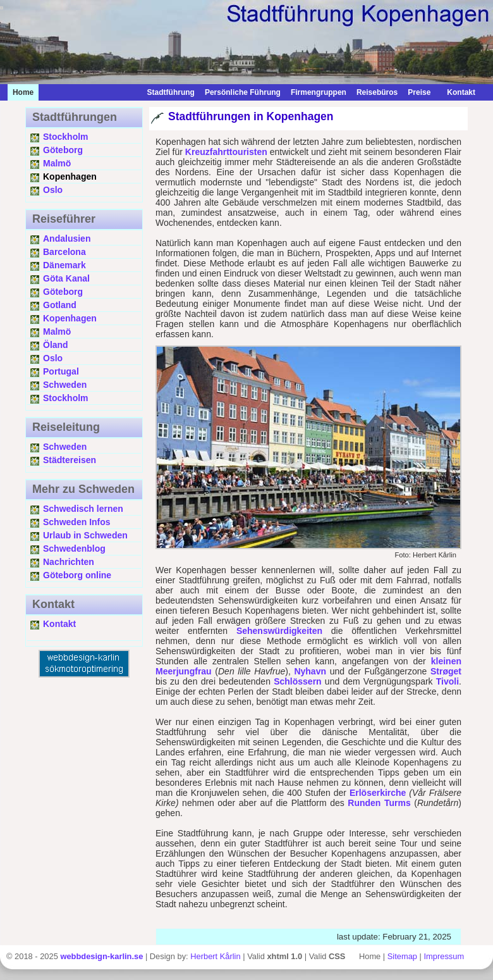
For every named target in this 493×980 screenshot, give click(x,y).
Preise (419, 92)
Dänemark (64, 265)
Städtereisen (70, 460)
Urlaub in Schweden (85, 535)
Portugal (61, 371)
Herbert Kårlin (215, 956)
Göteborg (63, 150)
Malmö (57, 163)
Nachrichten (69, 562)
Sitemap (402, 956)
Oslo (53, 190)
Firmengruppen (319, 92)
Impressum (444, 956)
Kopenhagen (70, 318)
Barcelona (64, 252)
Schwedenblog (74, 549)
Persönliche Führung (243, 92)
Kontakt (458, 92)
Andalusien (67, 239)
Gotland (60, 305)
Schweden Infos (77, 522)
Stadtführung (171, 92)
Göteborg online (77, 575)
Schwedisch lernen (83, 509)
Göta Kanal (66, 278)
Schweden (65, 385)
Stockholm (66, 137)
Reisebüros (377, 92)
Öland (56, 345)
